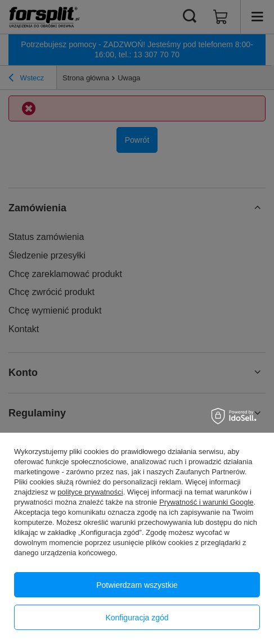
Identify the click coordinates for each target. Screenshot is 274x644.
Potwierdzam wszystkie (137, 585)
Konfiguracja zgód (137, 618)
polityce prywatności (90, 492)
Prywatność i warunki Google (206, 502)
